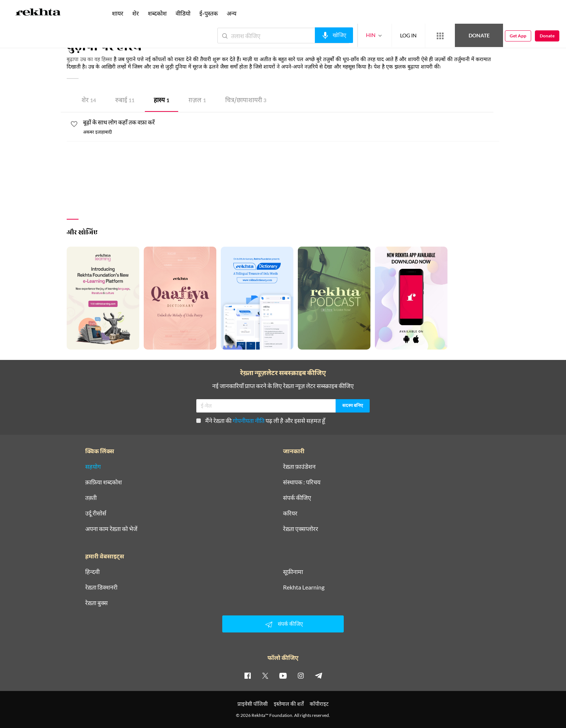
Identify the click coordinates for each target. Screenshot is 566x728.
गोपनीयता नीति (249, 420)
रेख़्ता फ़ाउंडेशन (299, 467)
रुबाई (125, 101)
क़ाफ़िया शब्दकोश (104, 482)
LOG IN (408, 35)
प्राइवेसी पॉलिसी (253, 704)
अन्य (232, 13)
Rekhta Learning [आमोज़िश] (304, 587)
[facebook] (247, 675)
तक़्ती (91, 498)
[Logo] (38, 13)
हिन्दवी (92, 572)
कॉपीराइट (319, 704)
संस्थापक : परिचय (302, 482)
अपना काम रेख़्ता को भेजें (111, 529)
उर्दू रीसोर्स (96, 513)
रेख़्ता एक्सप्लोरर (301, 529)
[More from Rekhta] (440, 36)
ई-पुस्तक (209, 13)
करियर (290, 513)
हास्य (162, 101)
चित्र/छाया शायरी (246, 101)
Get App (518, 36)
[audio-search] (334, 35)
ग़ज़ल (197, 101)
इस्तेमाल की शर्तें (289, 704)
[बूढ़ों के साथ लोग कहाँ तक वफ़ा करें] (291, 123)
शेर (89, 101)
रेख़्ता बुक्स (96, 603)
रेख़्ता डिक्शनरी (101, 587)
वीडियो (183, 13)
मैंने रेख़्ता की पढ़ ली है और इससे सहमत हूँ (261, 420)
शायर (118, 13)
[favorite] (74, 125)
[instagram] (301, 675)
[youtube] (283, 675)
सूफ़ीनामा (293, 572)
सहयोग (93, 467)
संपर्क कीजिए (297, 498)
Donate (479, 35)
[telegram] (319, 675)
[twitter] (265, 675)
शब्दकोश (157, 13)
